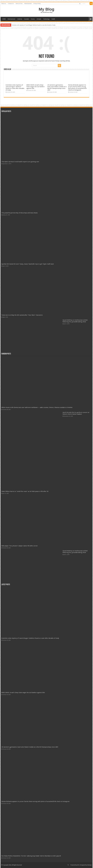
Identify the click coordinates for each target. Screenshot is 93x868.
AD (78, 865)
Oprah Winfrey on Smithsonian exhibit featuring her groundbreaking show (75, 321)
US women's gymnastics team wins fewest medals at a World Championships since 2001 (57, 87)
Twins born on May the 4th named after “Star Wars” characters (22, 315)
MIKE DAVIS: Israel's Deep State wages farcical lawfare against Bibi (35, 87)
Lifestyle (39, 19)
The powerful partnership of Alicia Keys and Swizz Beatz (20, 213)
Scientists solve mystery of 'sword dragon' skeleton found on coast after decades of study (34, 25)
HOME (4, 19)
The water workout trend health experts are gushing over (20, 162)
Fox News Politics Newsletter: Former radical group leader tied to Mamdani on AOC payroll (31, 856)
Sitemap (89, 865)
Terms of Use (19, 4)
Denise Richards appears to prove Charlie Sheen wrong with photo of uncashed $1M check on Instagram (77, 87)
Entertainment (11, 19)
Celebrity (20, 19)
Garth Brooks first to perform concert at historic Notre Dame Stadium (76, 413)
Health (53, 19)
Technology (46, 19)
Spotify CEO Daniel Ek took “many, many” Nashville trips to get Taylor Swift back (28, 264)
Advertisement (28, 4)
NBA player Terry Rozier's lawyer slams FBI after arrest (19, 546)
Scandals (26, 19)
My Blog (46, 9)
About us (4, 4)
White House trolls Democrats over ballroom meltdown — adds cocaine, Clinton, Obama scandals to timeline (37, 407)
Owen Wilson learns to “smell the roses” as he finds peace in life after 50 (25, 491)
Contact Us (11, 4)
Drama (33, 19)
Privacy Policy (37, 4)
